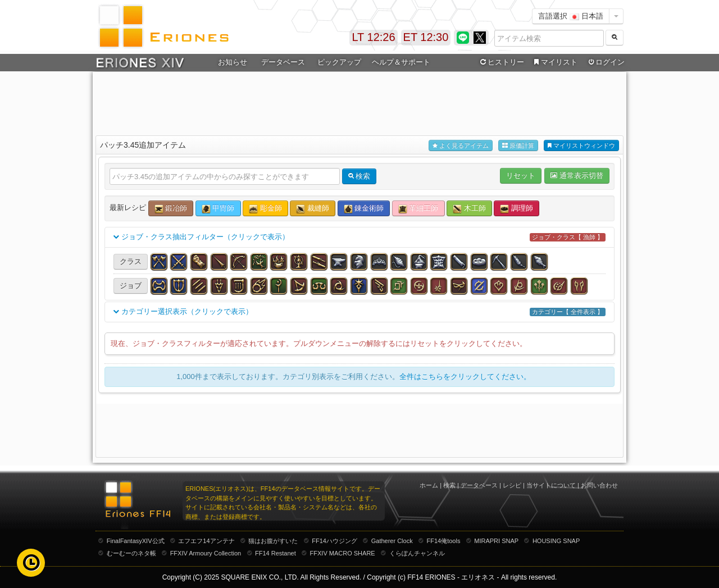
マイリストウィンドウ (581, 146)
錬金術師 (364, 209)
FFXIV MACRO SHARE (343, 553)
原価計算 (518, 146)
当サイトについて (551, 485)
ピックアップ (339, 62)
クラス (131, 261)
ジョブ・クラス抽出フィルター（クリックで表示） (359, 237)
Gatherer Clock (392, 541)
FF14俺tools (444, 541)
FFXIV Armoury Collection (206, 553)
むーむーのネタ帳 (131, 553)
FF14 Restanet (276, 553)
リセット (521, 176)
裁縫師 (313, 209)
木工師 (469, 209)
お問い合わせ (599, 485)
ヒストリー (501, 62)
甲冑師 (218, 209)
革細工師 (418, 209)
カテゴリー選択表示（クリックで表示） (359, 312)
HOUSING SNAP (556, 541)
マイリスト (554, 62)
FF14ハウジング (335, 541)
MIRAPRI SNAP (496, 541)
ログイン (606, 62)
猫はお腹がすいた (273, 541)
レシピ (512, 485)
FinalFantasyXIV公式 (136, 541)
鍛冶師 (171, 209)
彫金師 (265, 209)
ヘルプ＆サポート (401, 62)
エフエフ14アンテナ (206, 541)
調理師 (517, 209)
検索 (449, 485)
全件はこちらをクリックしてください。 (465, 377)
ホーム (429, 485)
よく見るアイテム (461, 146)
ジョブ (131, 286)
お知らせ (233, 62)
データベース (283, 62)
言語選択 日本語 (571, 16)
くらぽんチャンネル (417, 553)
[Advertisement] (359, 102)
